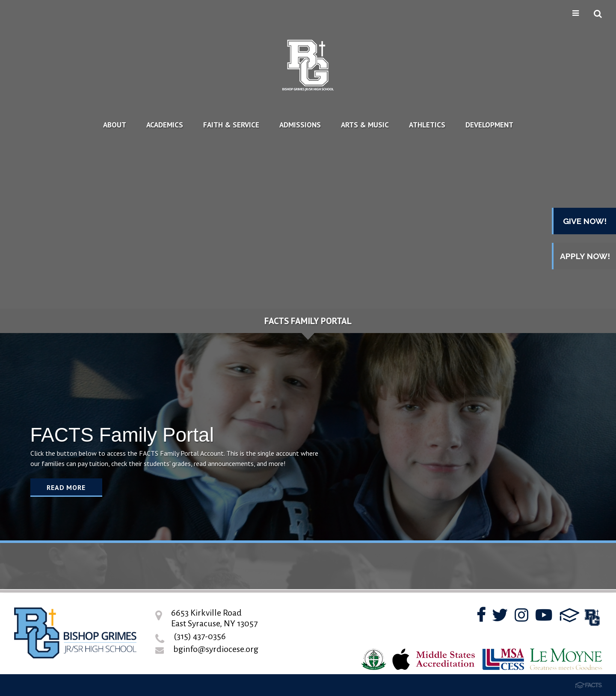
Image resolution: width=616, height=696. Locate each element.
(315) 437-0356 (200, 636)
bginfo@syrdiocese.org (216, 649)
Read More (66, 487)
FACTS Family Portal (308, 321)
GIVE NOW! (585, 221)
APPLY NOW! (585, 256)
